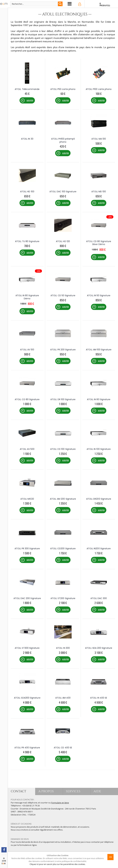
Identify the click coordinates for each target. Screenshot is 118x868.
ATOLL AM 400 (63, 698)
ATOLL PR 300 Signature (27, 548)
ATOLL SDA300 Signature (27, 698)
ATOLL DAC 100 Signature (63, 192)
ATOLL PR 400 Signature (27, 748)
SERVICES (73, 791)
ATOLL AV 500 (27, 449)
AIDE (97, 791)
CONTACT (18, 791)
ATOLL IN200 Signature (99, 548)
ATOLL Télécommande (27, 89)
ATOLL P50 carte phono (63, 89)
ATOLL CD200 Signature (63, 548)
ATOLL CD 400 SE (63, 748)
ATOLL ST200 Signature (63, 598)
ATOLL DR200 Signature (99, 499)
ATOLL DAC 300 (99, 598)
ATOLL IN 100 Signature (99, 449)
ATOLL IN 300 (63, 648)
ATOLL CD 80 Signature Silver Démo (99, 243)
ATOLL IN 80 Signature (99, 399)
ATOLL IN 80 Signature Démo (27, 297)
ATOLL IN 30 (27, 139)
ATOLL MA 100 (99, 139)
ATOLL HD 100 (27, 192)
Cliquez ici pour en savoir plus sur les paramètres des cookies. (58, 864)
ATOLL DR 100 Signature (63, 399)
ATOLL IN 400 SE (99, 698)
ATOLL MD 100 (99, 192)
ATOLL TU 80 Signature (27, 241)
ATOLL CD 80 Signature (27, 399)
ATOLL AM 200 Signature (63, 499)
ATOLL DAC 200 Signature (27, 598)
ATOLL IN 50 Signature (99, 295)
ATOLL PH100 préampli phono (63, 140)
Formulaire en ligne (60, 803)
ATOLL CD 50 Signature (63, 295)
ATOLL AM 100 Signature (99, 350)
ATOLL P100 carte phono (99, 89)
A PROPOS (46, 791)
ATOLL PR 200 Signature (63, 350)
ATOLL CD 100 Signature (63, 449)
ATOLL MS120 (27, 499)
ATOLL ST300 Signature (27, 648)
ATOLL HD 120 (63, 241)
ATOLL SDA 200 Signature (99, 648)
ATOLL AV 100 (27, 350)
